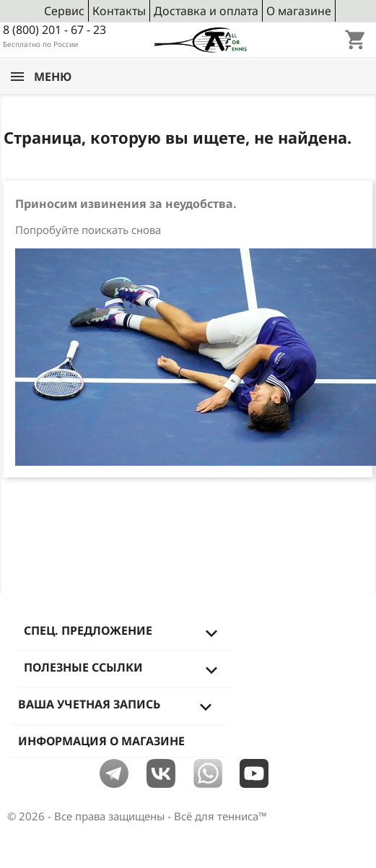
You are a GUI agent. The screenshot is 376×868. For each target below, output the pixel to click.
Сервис (64, 11)
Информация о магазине (101, 741)
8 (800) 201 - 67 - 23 (54, 30)
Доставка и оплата (206, 11)
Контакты (119, 11)
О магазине (299, 11)
